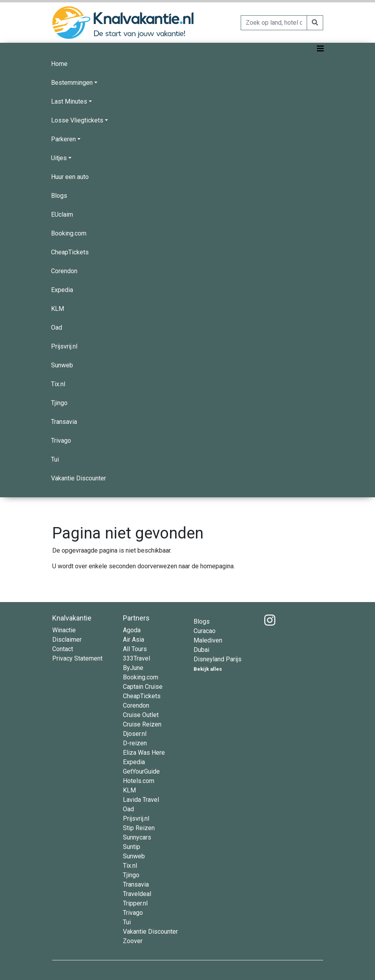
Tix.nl (58, 384)
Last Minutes (69, 101)
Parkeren (63, 139)
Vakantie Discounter (79, 478)
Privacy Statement (77, 658)
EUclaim (62, 214)
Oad (57, 328)
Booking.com (69, 233)
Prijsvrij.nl (64, 346)
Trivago (61, 441)
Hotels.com (139, 781)
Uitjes (59, 158)
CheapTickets (70, 252)
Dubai (201, 650)
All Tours (135, 649)
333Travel (136, 658)
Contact (63, 649)
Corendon (64, 271)
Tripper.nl (135, 903)
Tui (55, 459)
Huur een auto (70, 177)
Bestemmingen (72, 83)
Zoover (133, 941)
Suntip (132, 847)
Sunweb (62, 365)
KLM (58, 309)
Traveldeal (137, 894)
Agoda (132, 630)
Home (59, 64)
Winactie (64, 630)
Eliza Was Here (144, 753)
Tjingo (59, 403)
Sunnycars (137, 837)
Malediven (208, 640)
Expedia (62, 290)
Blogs (59, 196)
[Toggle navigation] (320, 49)
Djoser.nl (135, 734)
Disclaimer (67, 640)
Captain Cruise (143, 687)
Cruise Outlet (141, 715)
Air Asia (134, 640)
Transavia (64, 422)
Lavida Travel (141, 800)
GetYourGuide (141, 771)
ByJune (133, 668)
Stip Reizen (139, 828)
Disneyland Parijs (218, 659)
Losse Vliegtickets (77, 120)
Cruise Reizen (142, 724)
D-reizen (135, 743)
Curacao (205, 631)
